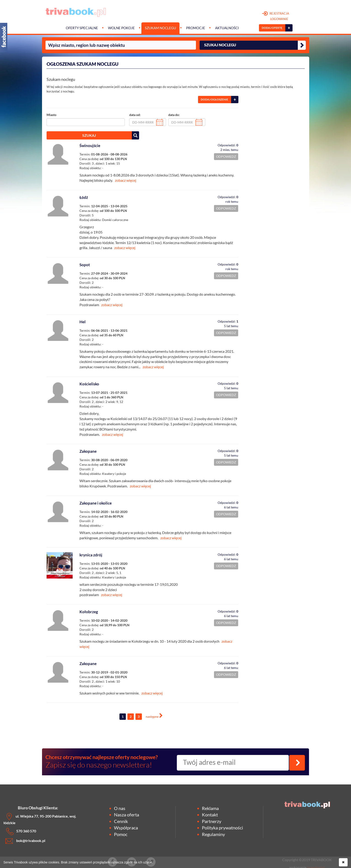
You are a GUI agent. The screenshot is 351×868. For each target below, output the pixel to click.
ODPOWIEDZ (226, 157)
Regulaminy (213, 834)
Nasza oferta (127, 815)
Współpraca (126, 828)
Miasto (51, 115)
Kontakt (210, 815)
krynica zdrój (91, 555)
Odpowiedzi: (228, 145)
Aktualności (227, 28)
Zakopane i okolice (96, 503)
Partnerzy (212, 821)
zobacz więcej (125, 180)
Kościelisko (89, 384)
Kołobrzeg (89, 612)
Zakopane (88, 451)
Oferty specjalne (82, 28)
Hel (83, 322)
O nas (120, 808)
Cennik (121, 821)
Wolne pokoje (121, 28)
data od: (135, 115)
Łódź (84, 197)
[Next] (154, 716)
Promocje (196, 28)
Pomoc (121, 834)
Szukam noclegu (160, 28)
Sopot (85, 265)
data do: (174, 115)
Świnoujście (90, 146)
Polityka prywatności (222, 828)
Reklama (210, 808)
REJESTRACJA (276, 16)
